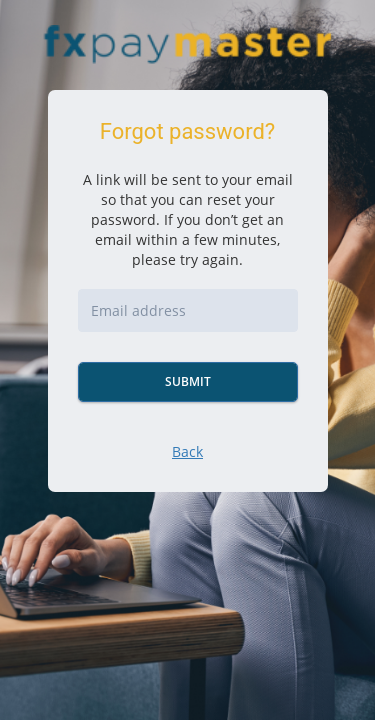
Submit (188, 381)
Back (187, 451)
